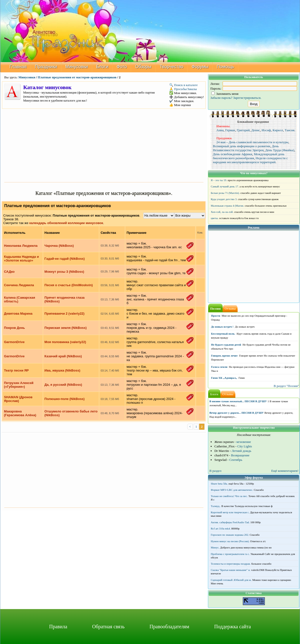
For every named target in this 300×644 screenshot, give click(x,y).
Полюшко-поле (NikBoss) (65, 399)
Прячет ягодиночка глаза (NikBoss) (65, 299)
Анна (220, 130)
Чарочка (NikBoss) (59, 246)
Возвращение (240, 455)
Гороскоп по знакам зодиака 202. (230, 535)
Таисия (290, 130)
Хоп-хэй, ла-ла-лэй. (222, 212)
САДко (9, 272)
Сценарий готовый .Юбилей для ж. (231, 580)
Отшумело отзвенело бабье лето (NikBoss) (71, 413)
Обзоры (143, 67)
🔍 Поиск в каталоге (183, 85)
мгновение (244, 442)
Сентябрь (236, 460)
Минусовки (77, 67)
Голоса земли (219, 367)
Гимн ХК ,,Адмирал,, (224, 378)
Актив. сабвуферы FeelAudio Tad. (230, 522)
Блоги (102, 67)
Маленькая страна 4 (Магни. (227, 206)
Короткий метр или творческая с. (230, 512)
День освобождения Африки (232, 154)
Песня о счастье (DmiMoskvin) (69, 285)
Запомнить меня (225, 94)
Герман (230, 130)
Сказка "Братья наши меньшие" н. (231, 570)
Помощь (225, 67)
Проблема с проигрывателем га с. (230, 554)
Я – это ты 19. (219, 180)
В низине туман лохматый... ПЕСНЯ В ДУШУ (238, 401)
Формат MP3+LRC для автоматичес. (232, 490)
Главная (18, 67)
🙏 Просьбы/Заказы (183, 89)
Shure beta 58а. (219, 484)
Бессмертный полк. (223, 334)
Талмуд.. (216, 506)
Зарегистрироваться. (247, 98)
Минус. (215, 547)
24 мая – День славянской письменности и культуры (252, 142)
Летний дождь (241, 451)
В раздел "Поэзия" (286, 386)
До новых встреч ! (222, 327)
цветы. (215, 218)
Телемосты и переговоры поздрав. (231, 564)
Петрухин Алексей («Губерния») (19, 385)
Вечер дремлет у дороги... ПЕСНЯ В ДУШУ (237, 413)
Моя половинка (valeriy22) (65, 342)
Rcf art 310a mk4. (221, 528)
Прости (216, 316)
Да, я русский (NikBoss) (63, 385)
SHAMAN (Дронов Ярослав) (18, 399)
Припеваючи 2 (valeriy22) (64, 314)
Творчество (171, 67)
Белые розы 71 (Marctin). (225, 193)
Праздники (46, 67)
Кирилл (278, 130)
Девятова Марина (18, 314)
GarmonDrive (14, 342)
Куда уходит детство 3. (224, 199)
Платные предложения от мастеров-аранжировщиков (77, 77)
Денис (256, 130)
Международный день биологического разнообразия (249, 156)
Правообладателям (169, 627)
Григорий (243, 130)
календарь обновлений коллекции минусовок (66, 223)
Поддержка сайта (232, 627)
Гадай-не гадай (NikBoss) (65, 259)
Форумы (200, 67)
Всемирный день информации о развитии (242, 146)
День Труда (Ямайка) (280, 150)
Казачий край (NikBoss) (63, 356)
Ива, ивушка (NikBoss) (62, 370)
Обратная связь (108, 627)
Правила (58, 627)
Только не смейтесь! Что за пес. (229, 496)
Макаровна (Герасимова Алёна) (20, 413)
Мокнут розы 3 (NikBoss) (64, 272)
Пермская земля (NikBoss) (66, 328)
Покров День (14, 328)
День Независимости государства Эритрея (246, 148)
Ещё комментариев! (285, 471)
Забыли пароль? (221, 98)
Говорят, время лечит (225, 356)
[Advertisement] (104, 145)
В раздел (215, 471)
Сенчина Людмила (19, 285)
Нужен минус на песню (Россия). (230, 541)
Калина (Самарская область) (20, 299)
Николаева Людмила (21, 246)
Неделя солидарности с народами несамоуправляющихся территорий (250, 160)
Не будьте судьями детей (226, 345)
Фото (122, 67)
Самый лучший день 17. (225, 186)
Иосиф (266, 130)
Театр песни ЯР (16, 370)
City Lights (245, 446)
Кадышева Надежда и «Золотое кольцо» (21, 258)
